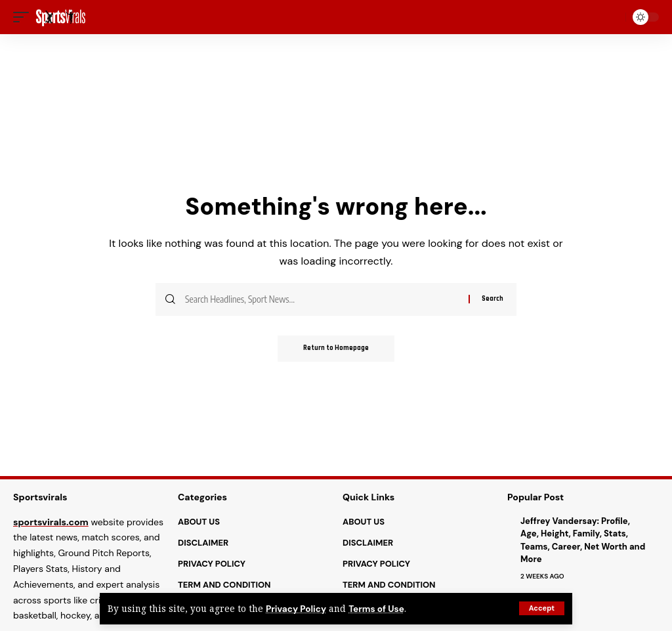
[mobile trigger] (24, 17)
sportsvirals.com (51, 522)
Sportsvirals (40, 497)
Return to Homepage (336, 349)
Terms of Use (377, 609)
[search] (613, 17)
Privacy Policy (296, 609)
